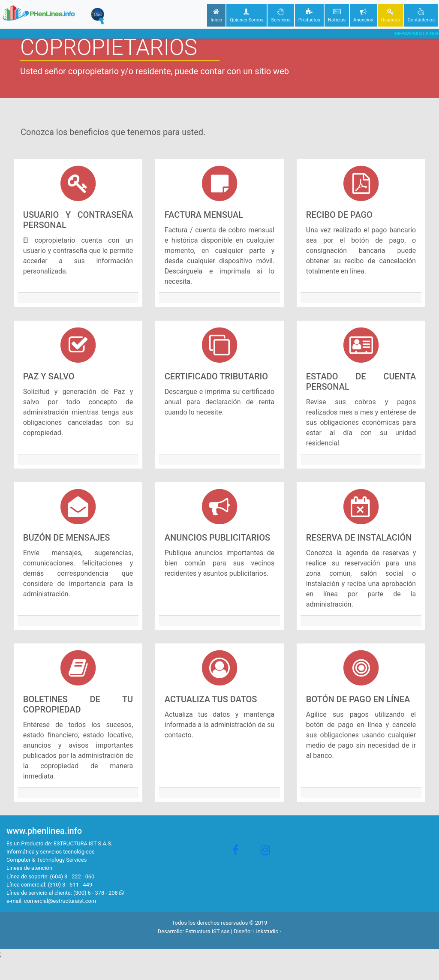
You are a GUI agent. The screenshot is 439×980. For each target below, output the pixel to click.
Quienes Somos (247, 14)
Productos (309, 14)
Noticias (337, 14)
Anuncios (363, 14)
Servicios (281, 14)
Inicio (216, 14)
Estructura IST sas (207, 931)
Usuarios (391, 14)
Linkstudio (266, 931)
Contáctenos (421, 14)
